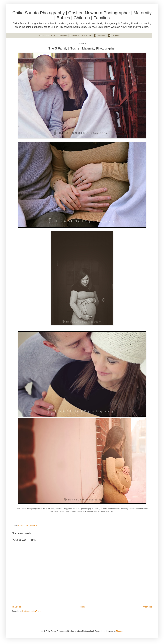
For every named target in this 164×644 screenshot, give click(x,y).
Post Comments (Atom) (31, 611)
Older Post (147, 607)
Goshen (27, 526)
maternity (33, 526)
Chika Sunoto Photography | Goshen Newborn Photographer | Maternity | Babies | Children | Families (82, 15)
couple (21, 526)
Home (82, 607)
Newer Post (17, 607)
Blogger (119, 631)
